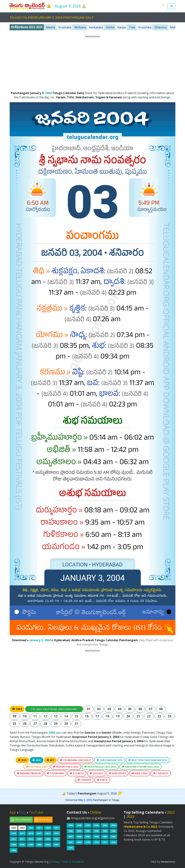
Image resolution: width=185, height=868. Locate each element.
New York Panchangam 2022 (148, 760)
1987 (71, 837)
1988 (113, 831)
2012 (14, 839)
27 (35, 724)
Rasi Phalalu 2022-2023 (100, 767)
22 (149, 716)
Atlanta (77, 773)
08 (161, 709)
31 (77, 724)
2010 (31, 839)
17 (97, 716)
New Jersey (117, 773)
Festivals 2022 (37, 767)
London (84, 780)
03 (109, 709)
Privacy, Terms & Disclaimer (68, 862)
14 (66, 716)
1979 (88, 842)
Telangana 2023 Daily (75, 760)
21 (139, 716)
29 (56, 724)
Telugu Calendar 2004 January (54, 709)
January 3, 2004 (40, 640)
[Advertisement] (92, 63)
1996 (96, 825)
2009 (39, 839)
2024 (14, 828)
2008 (48, 839)
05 (130, 709)
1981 (71, 842)
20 (128, 716)
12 (46, 716)
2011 (22, 839)
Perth (102, 780)
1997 (88, 825)
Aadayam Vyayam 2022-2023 (140, 767)
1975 (71, 848)
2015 (39, 833)
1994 (113, 825)
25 (15, 724)
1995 (105, 825)
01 (89, 709)
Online (96, 812)
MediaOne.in (168, 862)
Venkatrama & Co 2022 (141, 827)
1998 (79, 825)
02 (99, 709)
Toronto (161, 773)
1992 (79, 831)
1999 (71, 825)
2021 (39, 828)
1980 (79, 842)
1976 (113, 842)
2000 (14, 850)
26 (25, 724)
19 (118, 716)
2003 (39, 845)
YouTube (36, 812)
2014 (48, 833)
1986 (79, 837)
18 (108, 716)
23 (159, 716)
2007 (56, 839)
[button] (172, 6)
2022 (37, 760)
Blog (22, 812)
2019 (56, 828)
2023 (22, 760)
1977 (105, 842)
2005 (22, 845)
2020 (48, 828)
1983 (105, 837)
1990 (96, 831)
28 (46, 724)
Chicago (96, 773)
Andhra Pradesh (29, 773)
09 (15, 716)
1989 (105, 831)
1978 (96, 842)
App (50, 760)
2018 (14, 833)
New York (140, 773)
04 (120, 709)
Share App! (45, 820)
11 (35, 716)
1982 (113, 837)
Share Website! (23, 820)
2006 (14, 845)
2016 (31, 833)
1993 (71, 831)
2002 (48, 845)
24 (170, 716)
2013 (56, 833)
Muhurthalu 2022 (66, 767)
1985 (88, 837)
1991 (88, 831)
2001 (56, 845)
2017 (22, 833)
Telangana (55, 773)
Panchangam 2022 (109, 760)
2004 (48, 93)
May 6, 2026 (85, 800)
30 (66, 724)
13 (56, 716)
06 (140, 709)
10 (25, 716)
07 (151, 709)
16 (87, 716)
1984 (96, 837)
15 (77, 716)
